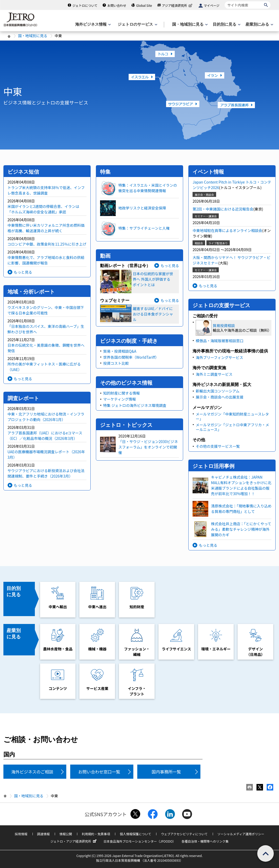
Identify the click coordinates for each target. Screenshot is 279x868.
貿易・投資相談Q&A (120, 351)
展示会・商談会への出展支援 (220, 397)
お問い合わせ (117, 5)
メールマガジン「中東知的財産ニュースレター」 (232, 416)
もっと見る (23, 272)
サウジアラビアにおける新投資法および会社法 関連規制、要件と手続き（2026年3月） (46, 473)
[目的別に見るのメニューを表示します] (226, 24)
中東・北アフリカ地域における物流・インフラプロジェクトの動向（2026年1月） (46, 417)
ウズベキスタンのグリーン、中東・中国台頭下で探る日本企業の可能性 (46, 310)
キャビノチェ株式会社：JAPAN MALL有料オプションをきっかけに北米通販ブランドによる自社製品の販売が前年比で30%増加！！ (241, 485)
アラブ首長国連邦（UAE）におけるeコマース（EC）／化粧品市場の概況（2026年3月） (45, 436)
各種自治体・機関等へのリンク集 (205, 841)
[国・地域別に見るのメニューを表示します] (189, 24)
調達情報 (43, 834)
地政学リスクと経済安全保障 (142, 208)
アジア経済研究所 (178, 5)
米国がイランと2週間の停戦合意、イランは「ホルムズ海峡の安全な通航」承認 (43, 209)
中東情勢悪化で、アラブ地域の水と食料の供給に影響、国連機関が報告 (46, 260)
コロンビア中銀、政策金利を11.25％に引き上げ (47, 244)
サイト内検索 (225, 1)
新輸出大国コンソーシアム (218, 391)
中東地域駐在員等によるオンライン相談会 (227, 230)
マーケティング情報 (120, 399)
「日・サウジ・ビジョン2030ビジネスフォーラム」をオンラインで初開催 (148, 447)
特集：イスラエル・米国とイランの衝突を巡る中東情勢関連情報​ (148, 188)
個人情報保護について (135, 834)
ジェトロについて (85, 5)
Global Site (144, 5)
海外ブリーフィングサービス (219, 357)
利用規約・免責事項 (96, 834)
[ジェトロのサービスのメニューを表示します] (137, 24)
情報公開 (66, 834)
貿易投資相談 (224, 325)
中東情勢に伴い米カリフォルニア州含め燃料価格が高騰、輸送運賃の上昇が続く (46, 228)
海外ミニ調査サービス (214, 374)
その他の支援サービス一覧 (218, 446)
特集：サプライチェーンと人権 (144, 228)
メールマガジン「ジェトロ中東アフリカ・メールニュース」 (232, 427)
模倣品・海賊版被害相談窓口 (220, 341)
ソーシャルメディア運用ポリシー (241, 834)
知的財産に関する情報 (122, 393)
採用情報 (21, 834)
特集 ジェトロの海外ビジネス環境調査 (135, 405)
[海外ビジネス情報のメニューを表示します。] (92, 24)
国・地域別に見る (33, 36)
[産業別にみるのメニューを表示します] (259, 24)
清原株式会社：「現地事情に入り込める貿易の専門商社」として (241, 509)
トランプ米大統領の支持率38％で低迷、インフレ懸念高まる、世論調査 (46, 190)
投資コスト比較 (116, 363)
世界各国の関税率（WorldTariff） (131, 357)
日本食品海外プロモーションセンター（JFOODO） (140, 841)
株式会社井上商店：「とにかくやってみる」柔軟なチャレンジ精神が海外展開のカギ (241, 529)
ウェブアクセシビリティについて (184, 834)
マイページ (212, 5)
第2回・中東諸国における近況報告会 (223, 209)
